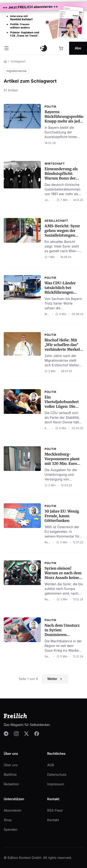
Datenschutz (57, 774)
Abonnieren (13, 810)
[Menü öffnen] (6, 48)
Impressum (56, 784)
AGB (51, 765)
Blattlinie (10, 774)
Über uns (11, 765)
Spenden (11, 829)
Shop (8, 820)
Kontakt (53, 820)
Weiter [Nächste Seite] (55, 679)
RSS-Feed (55, 810)
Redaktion (11, 784)
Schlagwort (18, 61)
